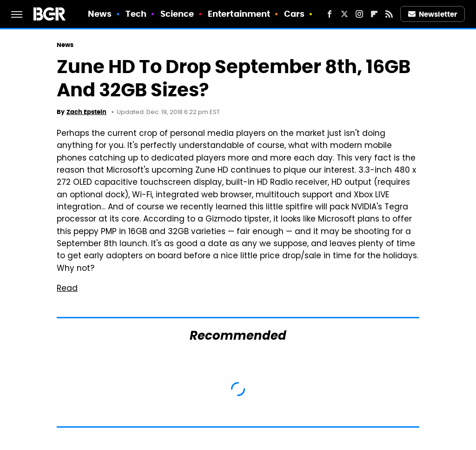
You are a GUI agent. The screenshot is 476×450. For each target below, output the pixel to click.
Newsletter (433, 14)
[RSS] (389, 14)
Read (67, 289)
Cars (294, 14)
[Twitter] (344, 14)
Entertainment (239, 14)
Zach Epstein (86, 112)
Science (177, 14)
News (100, 14)
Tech (136, 14)
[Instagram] (359, 14)
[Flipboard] (374, 14)
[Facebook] (330, 14)
